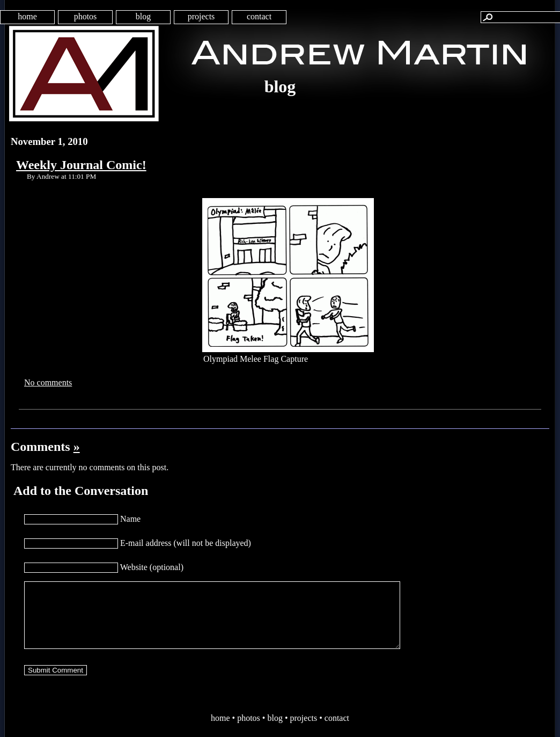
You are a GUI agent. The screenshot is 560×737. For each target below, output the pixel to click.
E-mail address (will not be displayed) (186, 543)
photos (86, 16)
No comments (48, 382)
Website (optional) (152, 567)
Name (130, 519)
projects (201, 16)
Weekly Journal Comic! (81, 165)
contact (259, 16)
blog (143, 16)
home (27, 16)
